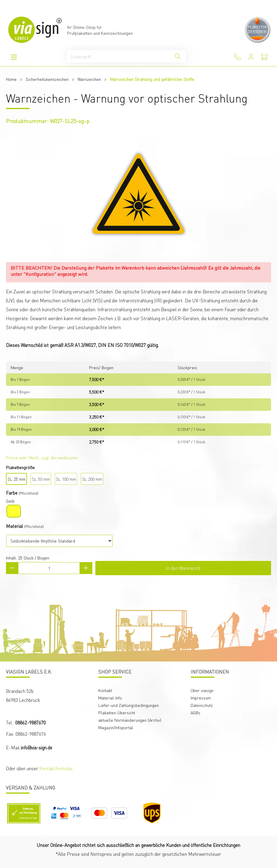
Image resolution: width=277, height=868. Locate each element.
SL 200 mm (92, 479)
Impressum (201, 698)
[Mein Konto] (251, 57)
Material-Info (110, 698)
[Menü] (14, 57)
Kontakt (105, 690)
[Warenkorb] (264, 57)
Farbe (12, 493)
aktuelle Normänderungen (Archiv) (130, 720)
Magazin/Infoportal (116, 727)
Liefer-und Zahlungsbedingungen (129, 705)
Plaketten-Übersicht (117, 713)
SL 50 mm (41, 479)
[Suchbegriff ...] (118, 56)
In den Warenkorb (183, 568)
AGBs (196, 713)
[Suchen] (178, 56)
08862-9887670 (30, 722)
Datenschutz (202, 705)
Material (14, 526)
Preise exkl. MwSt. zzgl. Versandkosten (42, 457)
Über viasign (202, 690)
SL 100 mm (66, 479)
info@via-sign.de (37, 747)
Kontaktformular (56, 768)
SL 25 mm (16, 479)
